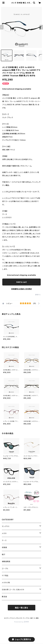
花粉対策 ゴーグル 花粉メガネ (13, 590)
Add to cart (21, 282)
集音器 (4, 597)
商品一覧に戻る (22, 608)
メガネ (4, 533)
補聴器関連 (6, 561)
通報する (38, 295)
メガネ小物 (6, 583)
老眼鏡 (4, 547)
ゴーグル (5, 568)
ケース (4, 540)
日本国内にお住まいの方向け (22, 289)
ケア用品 (5, 576)
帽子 (4, 554)
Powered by (22, 622)
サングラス (6, 526)
